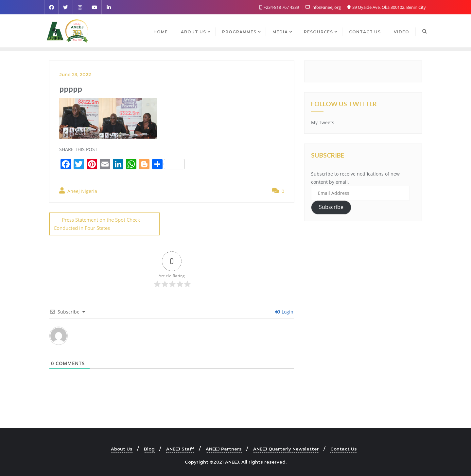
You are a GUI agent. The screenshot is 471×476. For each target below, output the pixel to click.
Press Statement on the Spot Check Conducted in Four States (97, 224)
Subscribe (331, 207)
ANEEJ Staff (180, 449)
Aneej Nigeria (78, 191)
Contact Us (344, 449)
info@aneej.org (324, 7)
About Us (122, 449)
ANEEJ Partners (224, 449)
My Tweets (323, 122)
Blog (149, 449)
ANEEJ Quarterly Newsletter (286, 449)
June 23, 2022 (75, 75)
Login (284, 311)
